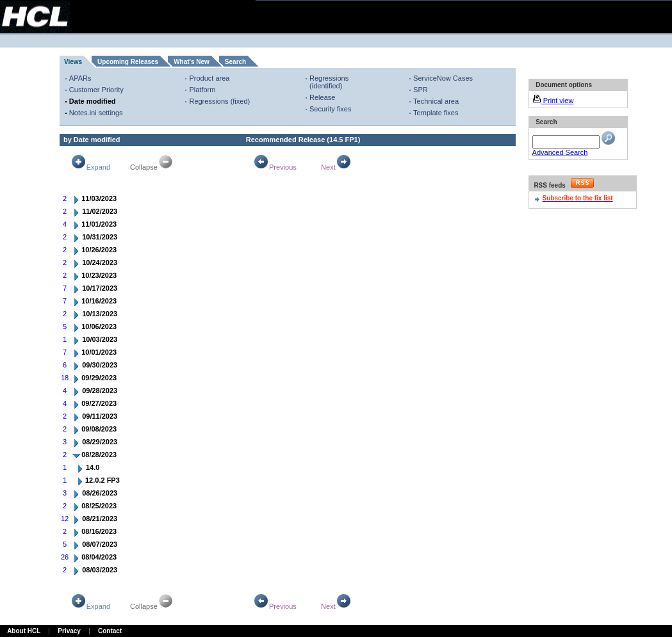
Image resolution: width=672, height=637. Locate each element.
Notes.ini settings (96, 113)
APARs (80, 78)
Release (322, 97)
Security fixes (330, 109)
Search (235, 62)
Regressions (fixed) (219, 101)
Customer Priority (96, 90)
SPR (421, 90)
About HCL (24, 631)
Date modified (93, 101)
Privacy (69, 631)
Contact (110, 631)
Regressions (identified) (329, 82)
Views (73, 62)
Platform (202, 90)
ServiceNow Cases (443, 78)
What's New (192, 62)
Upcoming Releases (128, 62)
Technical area (436, 101)
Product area (209, 78)
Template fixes (436, 113)
